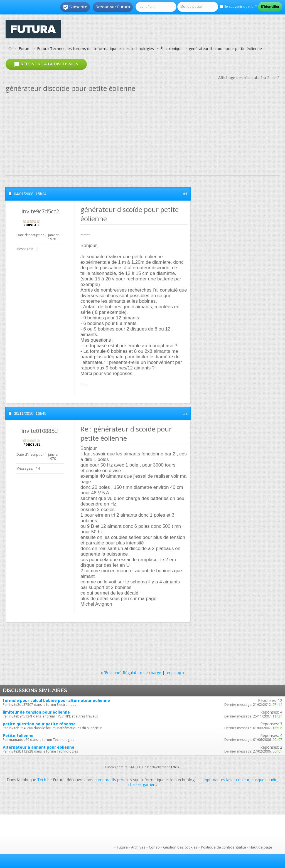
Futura (122, 847)
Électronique (171, 49)
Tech (42, 780)
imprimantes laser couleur (226, 780)
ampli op (173, 673)
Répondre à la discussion (46, 64)
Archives (138, 847)
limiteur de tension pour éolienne (36, 712)
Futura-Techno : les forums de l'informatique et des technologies (95, 49)
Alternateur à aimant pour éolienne (39, 747)
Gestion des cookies (180, 847)
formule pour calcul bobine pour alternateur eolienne (56, 700)
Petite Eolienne (18, 735)
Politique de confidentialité (223, 847)
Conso (154, 847)
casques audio (265, 780)
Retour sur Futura (113, 7)
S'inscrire (75, 7)
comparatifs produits (113, 780)
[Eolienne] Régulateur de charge (132, 673)
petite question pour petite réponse (39, 724)
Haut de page (261, 847)
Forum (25, 49)
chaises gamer (141, 784)
